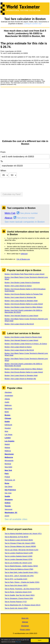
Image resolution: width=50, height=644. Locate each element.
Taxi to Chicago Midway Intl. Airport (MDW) (20, 546)
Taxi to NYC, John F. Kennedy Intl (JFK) (19, 576)
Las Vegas (9, 435)
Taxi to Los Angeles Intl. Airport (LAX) (18, 563)
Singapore (9, 500)
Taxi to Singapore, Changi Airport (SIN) (19, 598)
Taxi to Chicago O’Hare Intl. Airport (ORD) (20, 543)
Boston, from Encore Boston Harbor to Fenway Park (24, 294)
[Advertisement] (24, 114)
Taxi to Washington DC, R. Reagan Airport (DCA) (23, 605)
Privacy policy (25, 630)
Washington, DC (11, 513)
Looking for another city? (33, 24)
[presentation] (20, 72)
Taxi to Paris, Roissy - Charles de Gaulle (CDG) (22, 582)
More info (18, 642)
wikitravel (24, 254)
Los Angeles (10, 441)
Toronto (8, 506)
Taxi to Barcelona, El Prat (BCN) (16, 537)
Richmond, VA (10, 480)
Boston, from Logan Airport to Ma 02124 (19, 324)
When (3, 171)
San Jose (8, 493)
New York (8, 470)
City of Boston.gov (23, 259)
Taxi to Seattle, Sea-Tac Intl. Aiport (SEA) (20, 595)
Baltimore (8, 405)
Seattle (7, 496)
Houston (8, 428)
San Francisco (10, 490)
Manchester (9, 454)
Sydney (8, 503)
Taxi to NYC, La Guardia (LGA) (16, 579)
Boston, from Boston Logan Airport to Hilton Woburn (24, 307)
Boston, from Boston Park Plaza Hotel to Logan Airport (25, 274)
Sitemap (25, 622)
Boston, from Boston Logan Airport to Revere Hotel (23, 337)
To (2, 161)
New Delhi (8, 467)
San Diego (9, 487)
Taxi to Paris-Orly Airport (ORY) (16, 585)
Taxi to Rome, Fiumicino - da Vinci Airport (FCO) (22, 589)
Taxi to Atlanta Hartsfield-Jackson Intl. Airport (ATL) (23, 533)
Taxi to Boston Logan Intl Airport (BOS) (19, 540)
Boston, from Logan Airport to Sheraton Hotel (21, 301)
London (8, 438)
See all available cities (16, 519)
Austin (7, 402)
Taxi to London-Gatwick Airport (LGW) (18, 556)
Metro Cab (10, 213)
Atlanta (7, 399)
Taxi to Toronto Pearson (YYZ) (16, 602)
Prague (7, 477)
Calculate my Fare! (12, 194)
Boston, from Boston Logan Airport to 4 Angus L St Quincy (26, 344)
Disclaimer (25, 626)
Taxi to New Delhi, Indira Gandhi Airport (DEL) (21, 572)
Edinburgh (8, 425)
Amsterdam (9, 396)
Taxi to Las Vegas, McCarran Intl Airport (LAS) (21, 550)
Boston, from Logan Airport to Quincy (18, 286)
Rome (7, 483)
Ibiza (6, 431)
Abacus (9, 218)
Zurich (7, 516)
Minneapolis (9, 461)
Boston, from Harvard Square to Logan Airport (21, 316)
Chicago (8, 418)
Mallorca (8, 451)
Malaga (7, 448)
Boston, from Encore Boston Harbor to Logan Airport (24, 304)
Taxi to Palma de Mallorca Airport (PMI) (19, 569)
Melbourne (9, 457)
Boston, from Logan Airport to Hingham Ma (20, 297)
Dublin (7, 422)
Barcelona (8, 409)
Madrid (7, 444)
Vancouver (9, 509)
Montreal (8, 464)
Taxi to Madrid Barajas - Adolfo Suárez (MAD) (21, 566)
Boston (7, 415)
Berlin (7, 412)
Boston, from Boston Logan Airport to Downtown (22, 282)
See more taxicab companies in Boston (25, 222)
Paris (7, 474)
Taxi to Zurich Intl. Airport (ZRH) (16, 608)
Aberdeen (8, 392)
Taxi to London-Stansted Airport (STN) (19, 559)
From (3, 152)
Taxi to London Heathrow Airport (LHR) (19, 553)
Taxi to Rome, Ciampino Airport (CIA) (18, 592)
